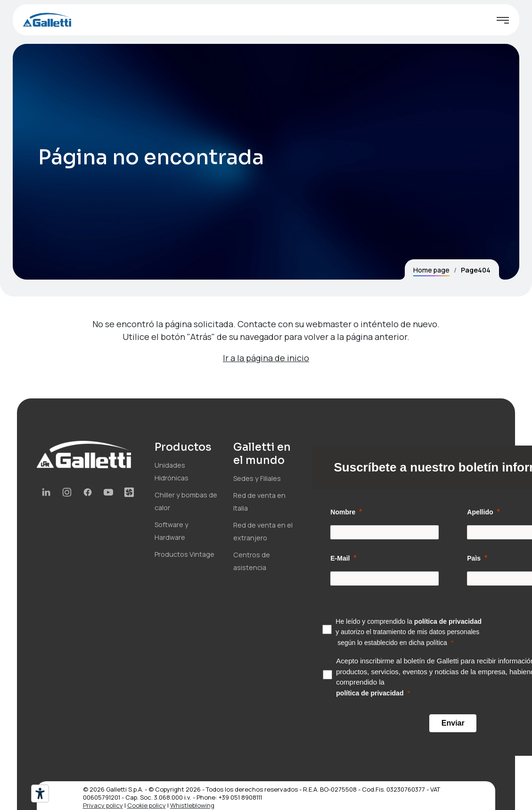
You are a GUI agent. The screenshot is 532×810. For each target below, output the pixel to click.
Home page (431, 270)
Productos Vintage (184, 554)
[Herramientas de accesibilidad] (40, 793)
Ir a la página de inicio (266, 358)
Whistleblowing (192, 805)
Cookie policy (147, 805)
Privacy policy (103, 805)
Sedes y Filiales (257, 478)
